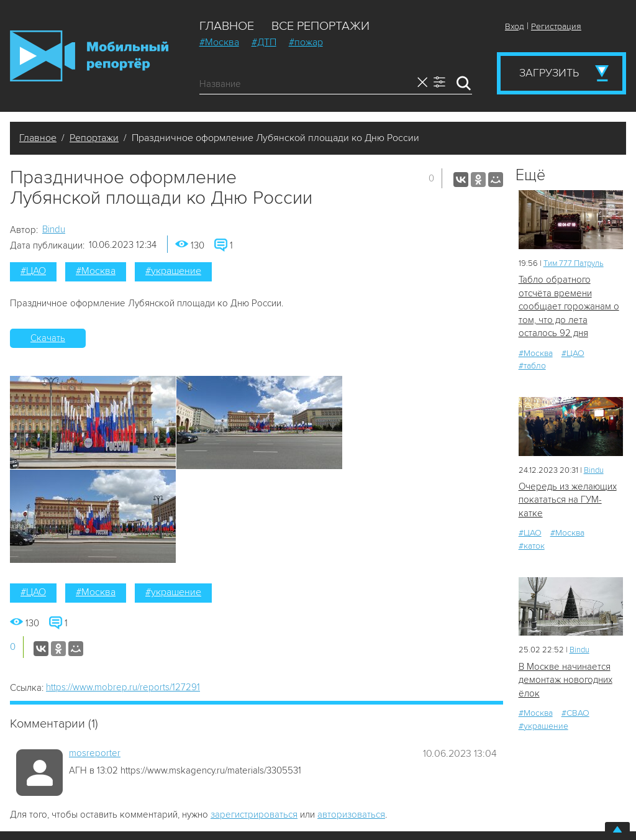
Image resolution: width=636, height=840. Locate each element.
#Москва (219, 42)
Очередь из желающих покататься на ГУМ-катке (568, 500)
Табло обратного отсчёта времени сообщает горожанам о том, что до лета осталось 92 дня (569, 306)
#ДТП (264, 42)
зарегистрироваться (254, 815)
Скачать (48, 338)
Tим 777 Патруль (574, 263)
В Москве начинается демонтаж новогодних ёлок (566, 680)
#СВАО (575, 713)
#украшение (173, 271)
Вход (515, 26)
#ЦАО (33, 271)
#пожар (306, 42)
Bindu (54, 229)
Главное (227, 26)
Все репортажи (320, 26)
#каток (532, 546)
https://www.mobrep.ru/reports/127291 (123, 687)
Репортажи (94, 138)
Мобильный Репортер (89, 56)
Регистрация (556, 26)
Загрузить (549, 73)
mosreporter (95, 753)
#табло (532, 366)
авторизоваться (351, 815)
